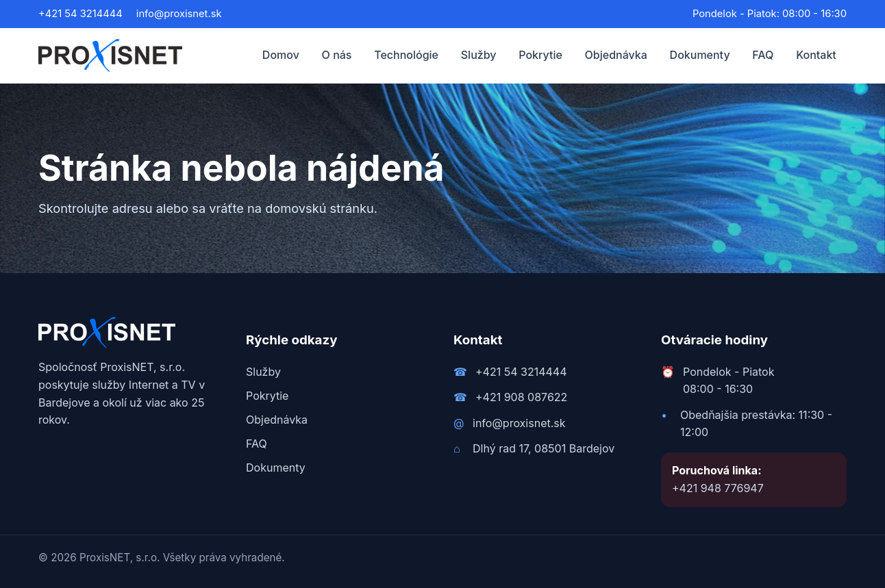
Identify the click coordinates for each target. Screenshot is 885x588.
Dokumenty (700, 55)
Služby (479, 55)
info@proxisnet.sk (179, 14)
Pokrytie (540, 55)
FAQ (763, 55)
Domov (281, 55)
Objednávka (616, 55)
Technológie (406, 55)
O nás (337, 55)
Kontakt (816, 55)
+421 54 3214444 (80, 14)
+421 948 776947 (718, 488)
